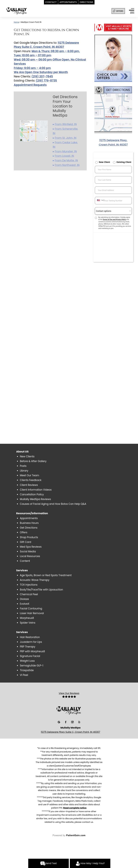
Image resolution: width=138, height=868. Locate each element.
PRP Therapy (28, 647)
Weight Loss (27, 661)
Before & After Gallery (33, 461)
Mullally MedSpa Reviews (35, 499)
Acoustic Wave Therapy (35, 580)
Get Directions (29, 528)
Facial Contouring (31, 609)
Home (16, 22)
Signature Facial (30, 656)
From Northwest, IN (67, 165)
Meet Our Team (29, 475)
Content (25, 561)
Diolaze (24, 599)
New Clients (27, 456)
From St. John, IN (66, 138)
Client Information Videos (36, 490)
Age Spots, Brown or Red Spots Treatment (46, 575)
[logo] (25, 12)
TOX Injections (29, 585)
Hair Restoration (30, 637)
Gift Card (25, 542)
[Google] (59, 722)
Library (24, 471)
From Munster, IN (66, 151)
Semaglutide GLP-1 (32, 666)
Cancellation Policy (32, 494)
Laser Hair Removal (32, 613)
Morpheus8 (27, 618)
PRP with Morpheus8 (32, 651)
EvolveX (25, 604)
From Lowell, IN (64, 156)
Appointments (29, 518)
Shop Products (29, 537)
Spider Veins (28, 623)
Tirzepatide (27, 670)
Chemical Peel (29, 594)
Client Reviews (29, 485)
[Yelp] (79, 722)
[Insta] (73, 722)
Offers (24, 532)
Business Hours (29, 523)
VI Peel (24, 675)
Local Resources (30, 556)
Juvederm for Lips (31, 642)
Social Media (28, 551)
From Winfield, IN (66, 124)
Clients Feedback (31, 480)
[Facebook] (66, 722)
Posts (23, 466)
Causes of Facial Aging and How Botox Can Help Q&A (53, 504)
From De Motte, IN (66, 160)
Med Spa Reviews (31, 547)
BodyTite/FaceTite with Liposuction (41, 590)
